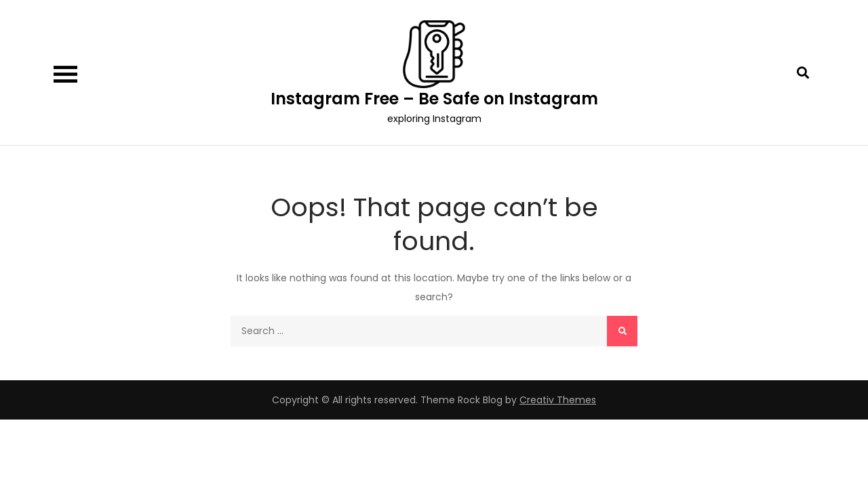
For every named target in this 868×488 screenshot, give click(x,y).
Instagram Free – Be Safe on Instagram (434, 99)
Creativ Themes (558, 400)
